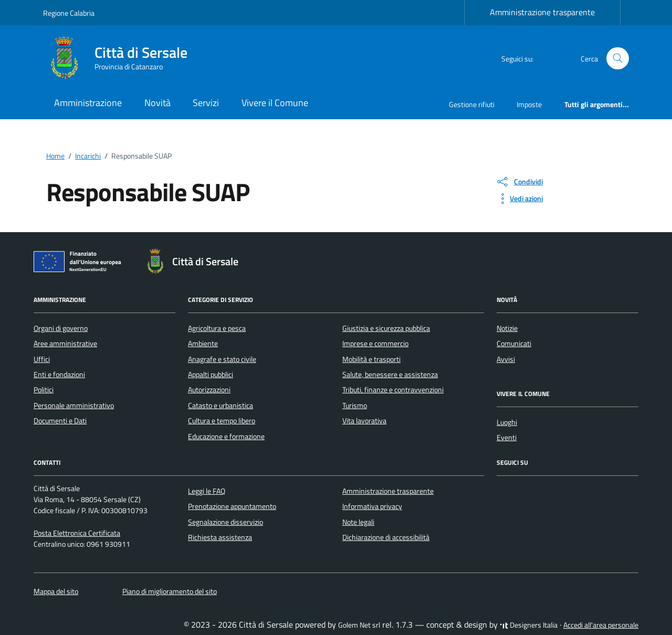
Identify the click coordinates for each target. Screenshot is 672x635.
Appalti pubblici (211, 374)
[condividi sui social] (519, 182)
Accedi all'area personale (601, 625)
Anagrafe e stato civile (222, 359)
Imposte (529, 104)
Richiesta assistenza (220, 537)
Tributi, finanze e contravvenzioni (393, 390)
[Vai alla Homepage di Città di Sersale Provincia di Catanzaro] (122, 58)
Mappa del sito (56, 591)
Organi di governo (61, 328)
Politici (44, 390)
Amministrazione (88, 103)
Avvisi (506, 359)
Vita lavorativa (364, 421)
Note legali (358, 522)
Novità (157, 103)
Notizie (507, 328)
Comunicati (514, 343)
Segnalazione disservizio (225, 522)
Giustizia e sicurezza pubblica (386, 328)
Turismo (355, 405)
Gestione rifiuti (472, 104)
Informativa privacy (372, 506)
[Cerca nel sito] (618, 59)
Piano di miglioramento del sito (170, 591)
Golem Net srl (359, 625)
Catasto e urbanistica (220, 405)
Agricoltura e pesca (217, 328)
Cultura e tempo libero (222, 421)
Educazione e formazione (226, 436)
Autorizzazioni (209, 390)
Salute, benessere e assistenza (390, 374)
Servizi (206, 103)
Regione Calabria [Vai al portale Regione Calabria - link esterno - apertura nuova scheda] (69, 13)
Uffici (42, 359)
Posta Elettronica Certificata (77, 533)
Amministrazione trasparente (542, 12)
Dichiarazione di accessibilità (386, 537)
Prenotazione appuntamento (232, 506)
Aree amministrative (65, 343)
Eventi (507, 438)
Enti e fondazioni (59, 374)
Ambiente (203, 343)
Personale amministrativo (74, 405)
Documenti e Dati (60, 421)
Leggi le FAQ (207, 491)
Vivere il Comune (275, 103)
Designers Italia (529, 625)
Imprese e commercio (375, 343)
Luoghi (507, 422)
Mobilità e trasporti (371, 359)
